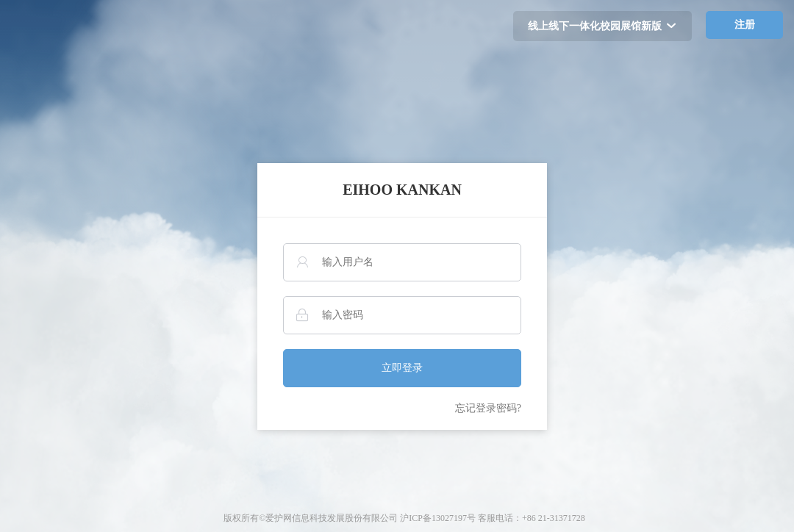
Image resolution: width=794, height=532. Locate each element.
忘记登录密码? (488, 408)
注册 (745, 25)
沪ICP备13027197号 (438, 518)
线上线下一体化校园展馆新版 (602, 26)
